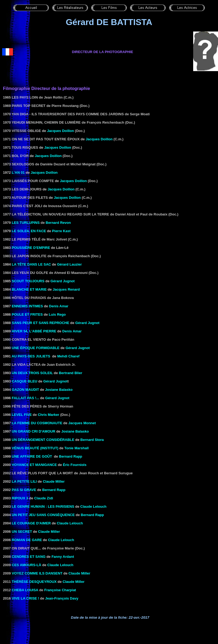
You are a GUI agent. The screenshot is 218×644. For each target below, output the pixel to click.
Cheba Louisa (25, 590)
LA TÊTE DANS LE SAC (31, 264)
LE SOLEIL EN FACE (29, 231)
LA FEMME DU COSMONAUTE (37, 423)
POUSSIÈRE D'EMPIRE (31, 248)
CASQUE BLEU (25, 381)
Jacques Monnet (82, 423)
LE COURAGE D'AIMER (31, 523)
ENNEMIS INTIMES (28, 306)
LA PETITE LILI (24, 481)
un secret (22, 532)
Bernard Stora (92, 440)
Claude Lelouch (93, 507)
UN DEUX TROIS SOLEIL (32, 373)
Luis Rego (57, 314)
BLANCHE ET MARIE (29, 289)
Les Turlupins (26, 223)
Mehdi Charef (68, 356)
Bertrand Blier (71, 373)
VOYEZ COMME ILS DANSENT (37, 573)
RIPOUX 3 (20, 498)
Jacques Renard (66, 289)
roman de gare (27, 540)
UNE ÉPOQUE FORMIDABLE (36, 348)
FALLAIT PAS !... (25, 398)
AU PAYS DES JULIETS (31, 356)
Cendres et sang (29, 557)
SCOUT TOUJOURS (28, 281)
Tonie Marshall (77, 448)
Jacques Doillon (60, 131)
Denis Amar (59, 306)
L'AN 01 (18, 173)
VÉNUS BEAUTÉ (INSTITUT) (35, 448)
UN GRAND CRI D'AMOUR (34, 431)
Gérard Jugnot (63, 281)
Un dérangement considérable (43, 440)
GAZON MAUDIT (25, 390)
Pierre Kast (61, 231)
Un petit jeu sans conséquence (43, 515)
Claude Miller (79, 573)
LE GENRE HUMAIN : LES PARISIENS (43, 507)
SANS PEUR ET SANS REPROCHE (41, 323)
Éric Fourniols (75, 465)
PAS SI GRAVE (24, 490)
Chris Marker (48, 415)
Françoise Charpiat (60, 590)
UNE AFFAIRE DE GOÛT (32, 456)
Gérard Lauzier (69, 264)
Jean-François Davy (62, 598)
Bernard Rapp (71, 456)
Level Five (22, 415)
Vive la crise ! (25, 598)
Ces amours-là (27, 565)
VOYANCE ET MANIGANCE (34, 465)
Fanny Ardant (63, 557)
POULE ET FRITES (27, 314)
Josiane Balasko (59, 390)
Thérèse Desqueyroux (34, 582)
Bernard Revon (58, 223)
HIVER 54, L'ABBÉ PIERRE (34, 331)
